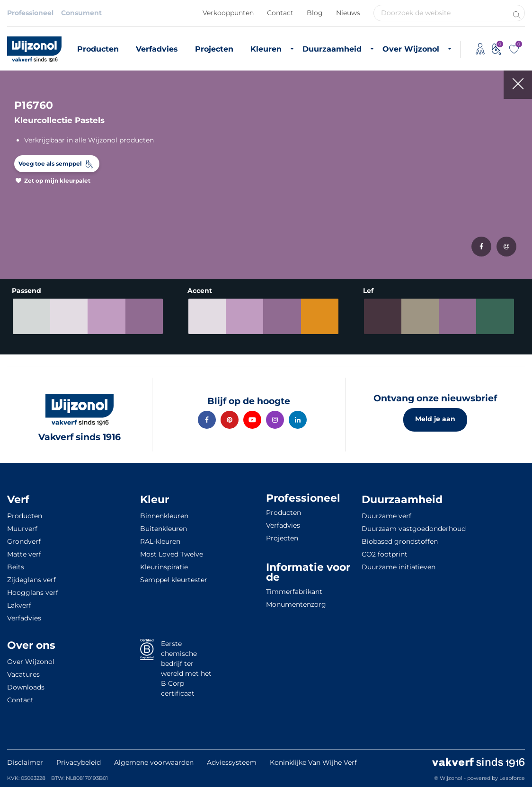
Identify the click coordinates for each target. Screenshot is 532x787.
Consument (81, 13)
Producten (98, 49)
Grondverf (24, 541)
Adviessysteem (232, 762)
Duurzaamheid (332, 49)
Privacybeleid (79, 762)
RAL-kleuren (160, 541)
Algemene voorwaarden (154, 762)
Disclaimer (25, 762)
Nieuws (348, 13)
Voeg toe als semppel (50, 164)
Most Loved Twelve (172, 554)
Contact (280, 13)
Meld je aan (435, 419)
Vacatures (23, 674)
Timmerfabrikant (294, 592)
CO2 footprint (385, 554)
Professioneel (30, 13)
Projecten (214, 49)
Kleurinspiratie (164, 567)
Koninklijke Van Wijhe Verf (313, 762)
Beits (16, 567)
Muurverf (22, 529)
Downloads (26, 687)
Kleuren (266, 49)
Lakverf (19, 605)
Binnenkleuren (164, 516)
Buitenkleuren (164, 529)
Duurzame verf (386, 516)
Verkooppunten (228, 13)
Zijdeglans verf (31, 580)
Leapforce (512, 778)
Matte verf (24, 554)
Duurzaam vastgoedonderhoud (414, 529)
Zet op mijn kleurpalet (57, 181)
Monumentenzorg (296, 604)
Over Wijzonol (411, 49)
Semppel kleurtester (174, 580)
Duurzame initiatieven (399, 567)
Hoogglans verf (33, 592)
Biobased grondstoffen (400, 541)
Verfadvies (157, 49)
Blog (315, 13)
